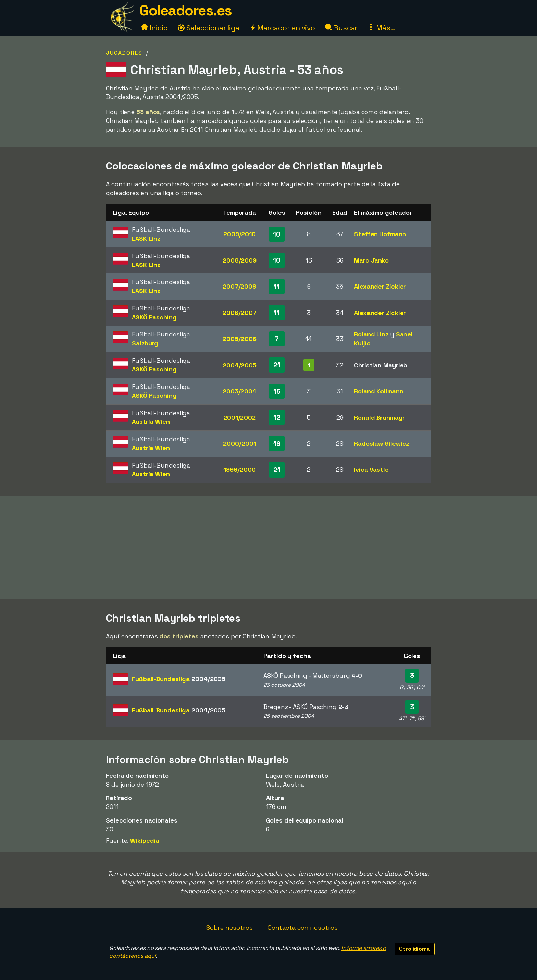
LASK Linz (146, 238)
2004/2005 (240, 365)
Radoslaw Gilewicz (382, 443)
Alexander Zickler (380, 286)
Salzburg (145, 343)
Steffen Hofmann (380, 234)
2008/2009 (240, 260)
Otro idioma (415, 949)
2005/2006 (239, 339)
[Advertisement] (268, 548)
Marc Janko (371, 260)
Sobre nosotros (229, 927)
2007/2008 (240, 286)
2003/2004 (240, 391)
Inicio (154, 28)
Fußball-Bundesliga (179, 679)
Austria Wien (151, 422)
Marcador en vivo (282, 28)
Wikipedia (145, 841)
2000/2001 (239, 443)
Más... (381, 28)
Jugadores (124, 53)
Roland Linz (371, 334)
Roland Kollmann (379, 391)
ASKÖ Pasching (154, 317)
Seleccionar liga (209, 28)
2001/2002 (240, 417)
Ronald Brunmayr (379, 417)
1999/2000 (239, 469)
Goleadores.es (186, 10)
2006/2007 (239, 313)
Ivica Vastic (371, 469)
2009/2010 (240, 234)
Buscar (341, 28)
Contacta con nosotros (303, 927)
